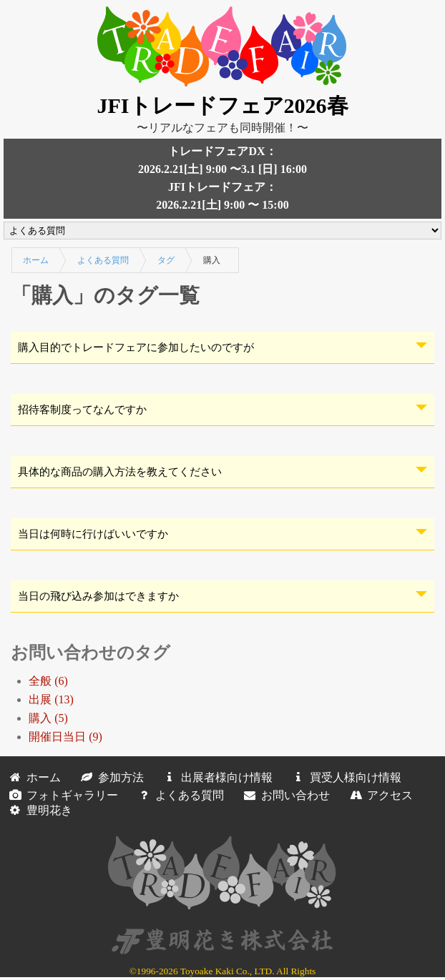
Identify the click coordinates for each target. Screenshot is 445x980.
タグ (166, 260)
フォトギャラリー (61, 795)
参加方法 (109, 777)
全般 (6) (48, 681)
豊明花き (38, 810)
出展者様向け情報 (215, 777)
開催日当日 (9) (65, 737)
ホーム (36, 260)
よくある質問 (103, 260)
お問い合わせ (284, 795)
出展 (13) (51, 699)
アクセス (378, 795)
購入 (212, 260)
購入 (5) (48, 718)
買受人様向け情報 (344, 777)
